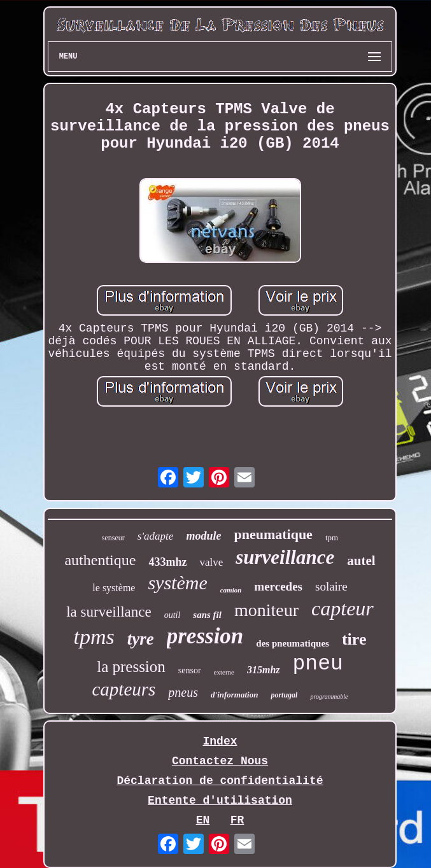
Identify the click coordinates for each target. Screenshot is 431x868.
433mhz (167, 562)
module (203, 536)
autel (361, 561)
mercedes (278, 586)
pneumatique (273, 534)
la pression (131, 667)
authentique (100, 560)
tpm (332, 537)
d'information (234, 695)
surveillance (285, 557)
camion (231, 590)
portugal (284, 695)
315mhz (264, 670)
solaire (331, 586)
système (177, 583)
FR (237, 820)
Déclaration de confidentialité (220, 781)
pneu (318, 664)
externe (224, 672)
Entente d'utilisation (220, 801)
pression (205, 636)
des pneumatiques (293, 643)
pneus (183, 692)
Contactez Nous (220, 761)
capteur (343, 608)
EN (203, 820)
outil (173, 615)
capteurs (124, 689)
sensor (190, 670)
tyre (141, 639)
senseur (113, 538)
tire (354, 639)
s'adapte (156, 536)
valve (211, 562)
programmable (329, 696)
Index (220, 741)
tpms (94, 637)
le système (114, 588)
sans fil (207, 615)
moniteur (266, 610)
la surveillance (109, 612)
